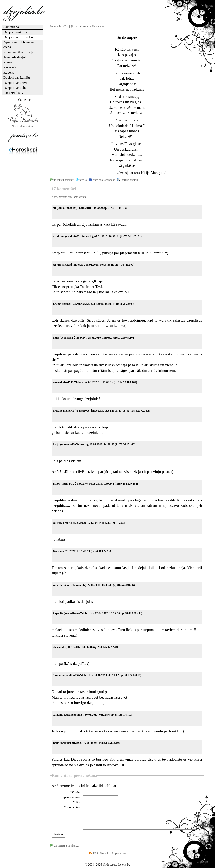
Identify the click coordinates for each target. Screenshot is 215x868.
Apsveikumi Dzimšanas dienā (20, 45)
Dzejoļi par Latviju (17, 78)
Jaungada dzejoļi (15, 57)
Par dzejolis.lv (13, 93)
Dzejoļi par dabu (15, 88)
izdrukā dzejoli (127, 180)
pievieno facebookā (102, 180)
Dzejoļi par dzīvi (15, 83)
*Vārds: (75, 793)
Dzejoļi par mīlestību (18, 37)
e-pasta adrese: (71, 797)
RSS (96, 854)
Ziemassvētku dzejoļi (18, 52)
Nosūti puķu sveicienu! (23, 126)
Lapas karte (119, 854)
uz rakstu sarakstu (62, 180)
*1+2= (76, 802)
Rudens (9, 72)
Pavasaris (10, 67)
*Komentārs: (72, 807)
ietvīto (81, 180)
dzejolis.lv (55, 27)
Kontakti (105, 854)
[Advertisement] (23, 222)
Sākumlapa (11, 27)
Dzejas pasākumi (15, 32)
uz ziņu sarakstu (64, 845)
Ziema (8, 62)
